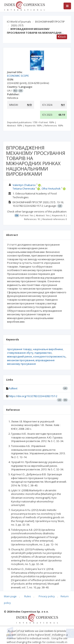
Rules (28, 596)
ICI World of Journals (19, 22)
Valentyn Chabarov (24, 185)
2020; (17, 25)
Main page (10, 596)
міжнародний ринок (20, 356)
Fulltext (13, 388)
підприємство (43, 353)
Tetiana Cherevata (24, 189)
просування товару (19, 349)
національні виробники (48, 349)
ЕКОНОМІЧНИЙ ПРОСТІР (50, 22)
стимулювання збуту (20, 353)
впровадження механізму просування (31, 362)
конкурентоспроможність (50, 356)
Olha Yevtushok (51, 189)
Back (62, 37)
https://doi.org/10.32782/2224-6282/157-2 (33, 396)
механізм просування (21, 360)
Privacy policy (47, 596)
